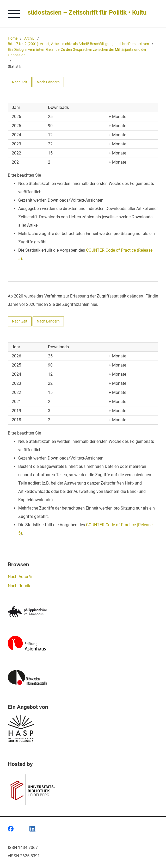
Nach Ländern (48, 82)
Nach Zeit (20, 82)
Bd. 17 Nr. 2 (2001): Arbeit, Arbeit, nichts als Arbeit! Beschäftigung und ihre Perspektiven (78, 44)
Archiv (29, 38)
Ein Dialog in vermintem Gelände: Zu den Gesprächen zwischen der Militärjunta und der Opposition (77, 52)
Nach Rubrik (19, 586)
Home (13, 38)
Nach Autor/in (21, 577)
